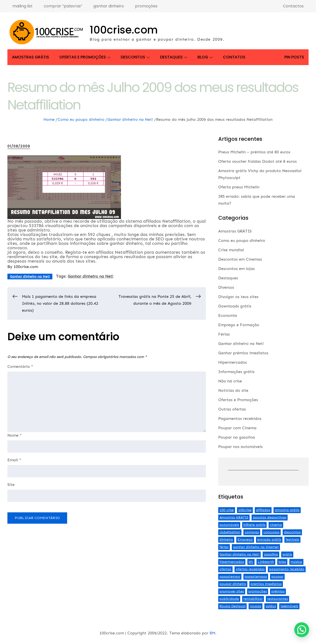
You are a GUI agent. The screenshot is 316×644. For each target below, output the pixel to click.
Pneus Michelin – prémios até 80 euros (254, 152)
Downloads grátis (235, 306)
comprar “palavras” (63, 6)
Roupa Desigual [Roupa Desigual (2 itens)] (232, 606)
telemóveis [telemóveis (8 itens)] (289, 606)
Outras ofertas (232, 409)
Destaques (174, 57)
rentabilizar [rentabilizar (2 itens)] (253, 599)
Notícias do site (233, 390)
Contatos (234, 57)
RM (212, 633)
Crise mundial (231, 250)
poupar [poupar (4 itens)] (277, 577)
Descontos (135, 57)
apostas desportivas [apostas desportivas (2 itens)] (270, 517)
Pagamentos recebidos (240, 419)
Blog (205, 57)
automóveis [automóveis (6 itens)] (229, 525)
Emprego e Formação (239, 325)
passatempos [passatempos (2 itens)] (256, 577)
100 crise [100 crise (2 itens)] (227, 510)
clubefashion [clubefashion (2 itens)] (230, 532)
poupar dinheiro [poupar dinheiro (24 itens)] (233, 584)
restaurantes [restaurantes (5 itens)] (277, 599)
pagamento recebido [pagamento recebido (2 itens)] (287, 569)
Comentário (20, 367)
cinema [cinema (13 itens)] (276, 525)
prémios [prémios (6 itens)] (278, 591)
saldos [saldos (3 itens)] (271, 606)
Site (11, 485)
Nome (15, 435)
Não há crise (230, 381)
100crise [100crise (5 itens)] (245, 510)
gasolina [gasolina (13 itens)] (271, 554)
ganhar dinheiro (109, 6)
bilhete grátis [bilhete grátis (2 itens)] (254, 525)
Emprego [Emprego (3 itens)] (245, 540)
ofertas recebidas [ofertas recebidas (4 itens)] (250, 569)
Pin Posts (294, 57)
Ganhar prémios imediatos (243, 353)
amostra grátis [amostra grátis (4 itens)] (287, 510)
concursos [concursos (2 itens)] (271, 532)
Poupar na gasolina (237, 437)
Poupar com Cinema (237, 428)
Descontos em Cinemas (240, 259)
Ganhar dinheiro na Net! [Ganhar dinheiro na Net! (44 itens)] (239, 554)
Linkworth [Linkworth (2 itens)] (266, 562)
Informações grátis (236, 372)
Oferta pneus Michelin (239, 187)
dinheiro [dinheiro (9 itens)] (226, 540)
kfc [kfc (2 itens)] (251, 562)
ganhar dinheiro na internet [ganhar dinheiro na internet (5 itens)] (256, 547)
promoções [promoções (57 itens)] (258, 591)
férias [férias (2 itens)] (224, 547)
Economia (228, 315)
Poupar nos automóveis (240, 447)
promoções (146, 6)
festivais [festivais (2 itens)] (292, 540)
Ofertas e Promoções (85, 57)
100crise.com (124, 30)
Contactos (293, 6)
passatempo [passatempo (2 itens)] (230, 577)
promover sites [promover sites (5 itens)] (232, 591)
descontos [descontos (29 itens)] (292, 532)
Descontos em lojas (237, 269)
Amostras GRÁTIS (30, 57)
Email (14, 460)
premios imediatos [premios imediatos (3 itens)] (266, 584)
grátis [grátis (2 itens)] (287, 554)
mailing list (22, 6)
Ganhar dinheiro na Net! (30, 277)
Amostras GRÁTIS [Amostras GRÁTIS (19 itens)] (234, 517)
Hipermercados (233, 362)
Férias (224, 334)
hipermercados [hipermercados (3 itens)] (232, 562)
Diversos (226, 287)
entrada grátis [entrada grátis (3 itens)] (269, 540)
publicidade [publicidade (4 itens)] (229, 599)
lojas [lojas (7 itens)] (282, 562)
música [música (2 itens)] (296, 562)
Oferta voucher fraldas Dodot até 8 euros (257, 161)
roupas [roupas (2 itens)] (256, 606)
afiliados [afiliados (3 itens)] (263, 510)
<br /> (263, 470)
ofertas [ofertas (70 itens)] (225, 569)
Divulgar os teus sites (238, 297)
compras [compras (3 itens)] (252, 532)
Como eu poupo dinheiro (242, 241)
